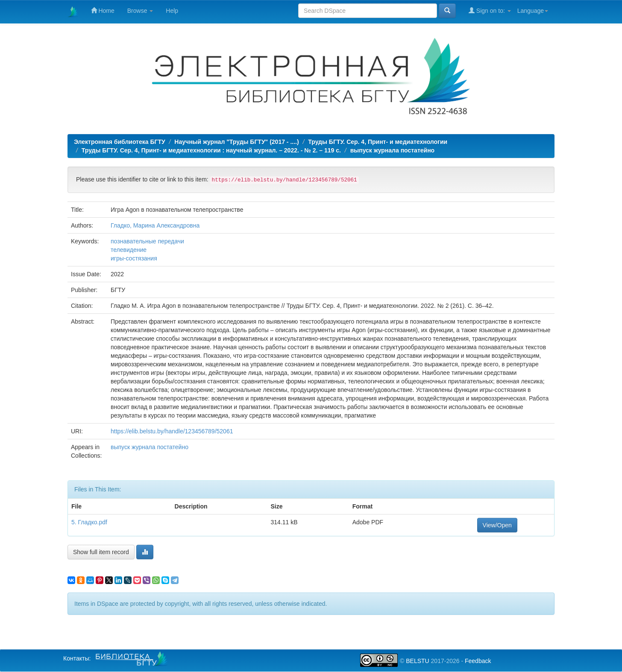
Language (533, 11)
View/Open (497, 525)
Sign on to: (490, 10)
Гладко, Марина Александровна (155, 225)
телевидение (129, 250)
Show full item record (101, 552)
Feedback (478, 661)
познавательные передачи (147, 241)
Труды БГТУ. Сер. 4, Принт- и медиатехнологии (378, 142)
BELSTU (417, 661)
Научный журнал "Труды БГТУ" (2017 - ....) (236, 142)
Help (172, 11)
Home (103, 10)
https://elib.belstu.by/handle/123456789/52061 (172, 431)
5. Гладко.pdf (89, 522)
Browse (140, 11)
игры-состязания (134, 258)
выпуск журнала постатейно (393, 150)
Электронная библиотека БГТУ (120, 142)
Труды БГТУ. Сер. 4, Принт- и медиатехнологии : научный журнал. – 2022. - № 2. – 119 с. (211, 150)
